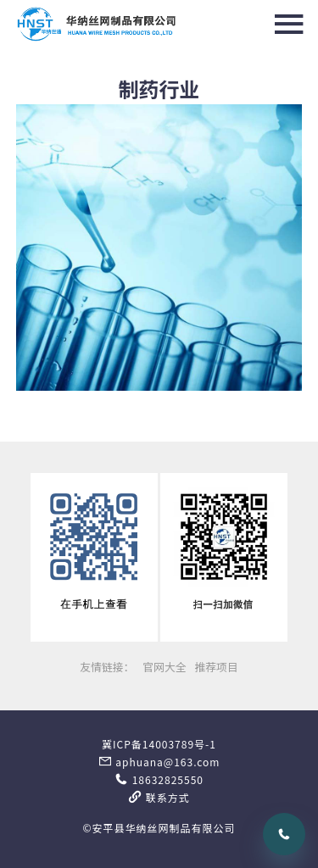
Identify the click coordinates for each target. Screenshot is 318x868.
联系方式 (159, 797)
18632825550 (159, 779)
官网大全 (164, 667)
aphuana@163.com (159, 762)
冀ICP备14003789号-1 (159, 744)
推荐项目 (216, 667)
